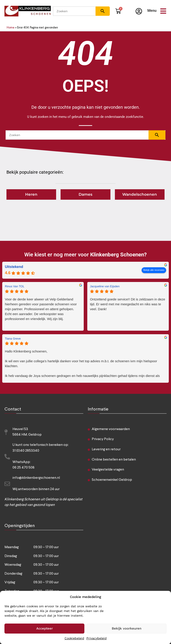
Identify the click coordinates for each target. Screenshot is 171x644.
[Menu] (163, 11)
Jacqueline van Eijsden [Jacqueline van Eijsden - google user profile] (105, 286)
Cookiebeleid (74, 638)
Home (11, 28)
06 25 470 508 (23, 468)
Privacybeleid (97, 638)
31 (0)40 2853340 (26, 451)
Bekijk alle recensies (154, 270)
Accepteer (45, 628)
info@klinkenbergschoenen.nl (36, 478)
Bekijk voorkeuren (127, 628)
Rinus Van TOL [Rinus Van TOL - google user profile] (15, 286)
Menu (152, 11)
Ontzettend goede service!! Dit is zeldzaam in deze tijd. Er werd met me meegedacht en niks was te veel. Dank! (128, 304)
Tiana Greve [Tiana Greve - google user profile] (13, 339)
